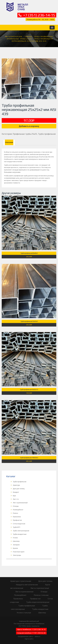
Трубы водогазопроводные (38, 602)
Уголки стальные (24, 613)
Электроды (17, 555)
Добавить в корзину (29, 126)
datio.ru (38, 636)
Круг (14, 496)
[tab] (9, 142)
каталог (42, 178)
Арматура (16, 485)
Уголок (15, 538)
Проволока (17, 517)
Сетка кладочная (19, 524)
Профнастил (17, 520)
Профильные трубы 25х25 (25, 134)
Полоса (15, 513)
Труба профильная (47, 134)
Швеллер (16, 541)
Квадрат (16, 492)
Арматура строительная (21, 581)
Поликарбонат (18, 510)
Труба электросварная (21, 531)
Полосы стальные (41, 595)
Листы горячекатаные (40, 588)
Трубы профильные (27, 606)
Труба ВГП (16, 527)
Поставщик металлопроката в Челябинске (29, 624)
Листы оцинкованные (24, 592)
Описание (9, 142)
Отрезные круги (19, 552)
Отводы (16, 506)
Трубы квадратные (20, 534)
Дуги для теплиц (19, 489)
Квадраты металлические (27, 585)
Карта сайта (29, 639)
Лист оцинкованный (20, 503)
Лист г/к (16, 499)
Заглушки (16, 545)
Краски (15, 548)
